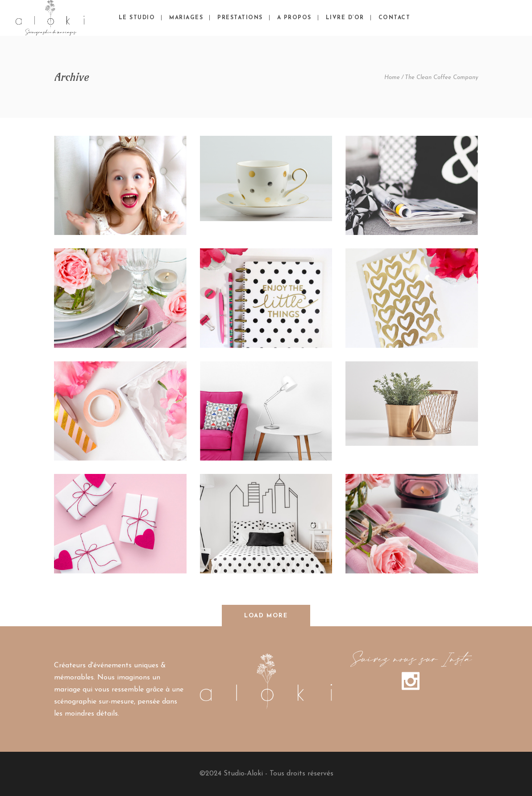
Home (392, 78)
